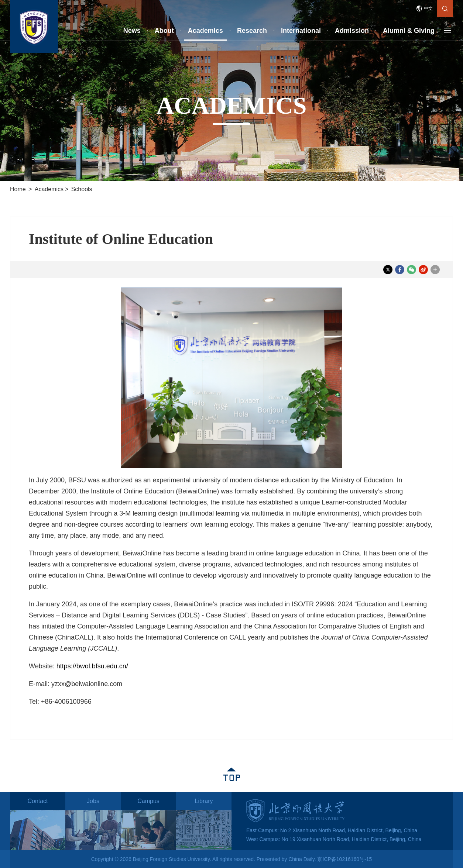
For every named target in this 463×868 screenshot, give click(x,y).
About (164, 31)
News (132, 31)
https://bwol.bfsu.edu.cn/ (92, 666)
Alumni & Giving (409, 31)
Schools (82, 189)
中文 (428, 8)
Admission (352, 31)
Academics (205, 31)
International (301, 31)
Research (252, 31)
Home (18, 189)
